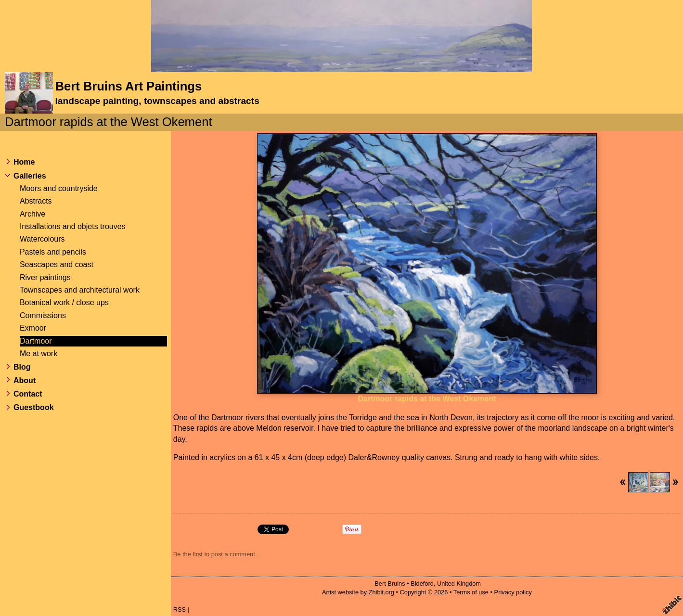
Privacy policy (513, 592)
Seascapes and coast (57, 264)
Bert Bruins (390, 584)
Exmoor (33, 328)
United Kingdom (459, 584)
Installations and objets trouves (73, 226)
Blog (22, 367)
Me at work (39, 353)
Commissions (43, 315)
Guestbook (34, 407)
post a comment (233, 554)
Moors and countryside (59, 188)
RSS (180, 610)
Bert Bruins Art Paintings (128, 86)
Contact (28, 394)
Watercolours (42, 239)
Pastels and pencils (53, 252)
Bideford (422, 584)
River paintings (45, 277)
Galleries (30, 176)
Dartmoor (36, 341)
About (25, 380)
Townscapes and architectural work (80, 290)
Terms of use (471, 592)
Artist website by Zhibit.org (358, 592)
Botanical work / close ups (64, 302)
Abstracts (36, 201)
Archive (32, 214)
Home (24, 162)
